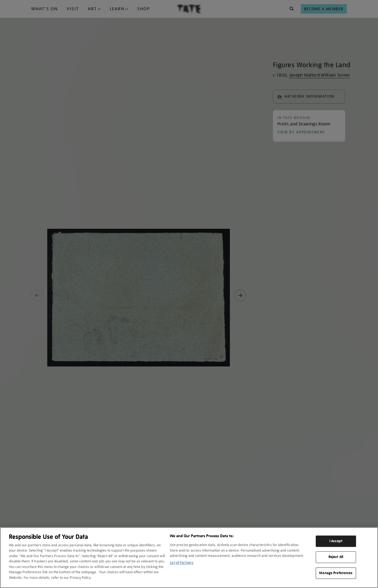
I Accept (336, 541)
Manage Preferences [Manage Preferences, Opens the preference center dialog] (336, 573)
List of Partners (182, 563)
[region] (189, 558)
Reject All (336, 557)
